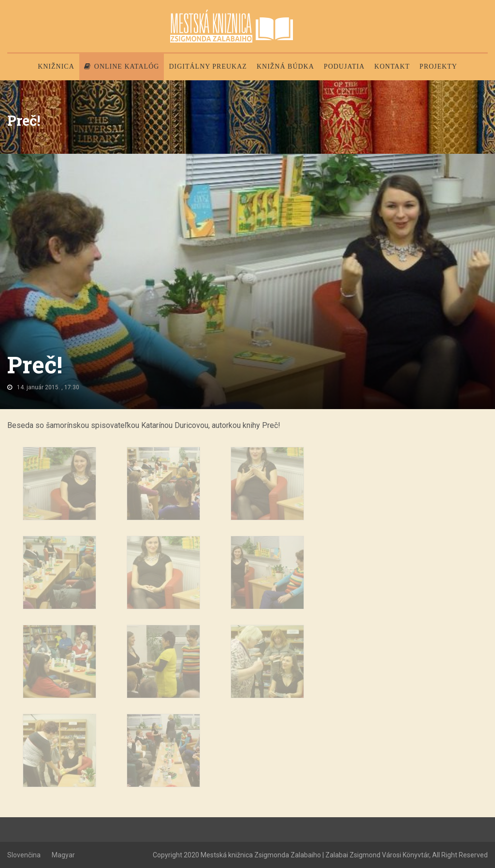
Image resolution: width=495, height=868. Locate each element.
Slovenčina (24, 855)
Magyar (63, 855)
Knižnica (56, 66)
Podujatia (344, 66)
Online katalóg (122, 66)
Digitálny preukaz (208, 66)
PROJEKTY (438, 66)
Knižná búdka (285, 66)
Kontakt (392, 66)
